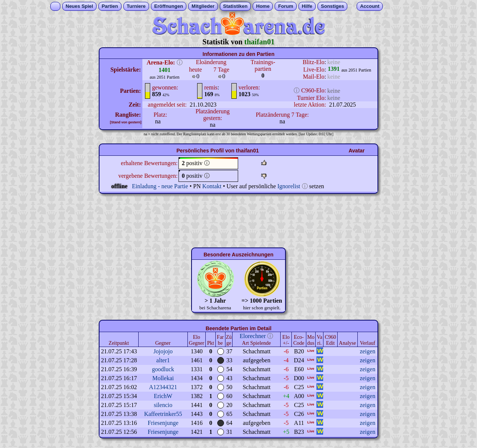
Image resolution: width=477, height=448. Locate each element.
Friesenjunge (163, 423)
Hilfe (307, 6)
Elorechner (253, 336)
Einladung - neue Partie (160, 186)
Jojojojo (163, 351)
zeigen (367, 351)
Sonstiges (332, 6)
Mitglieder (203, 6)
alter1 (163, 360)
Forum (285, 6)
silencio (163, 405)
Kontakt (212, 186)
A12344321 (163, 387)
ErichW (163, 396)
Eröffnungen (169, 6)
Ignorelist (289, 186)
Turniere (136, 6)
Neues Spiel (79, 6)
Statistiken (236, 6)
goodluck (163, 369)
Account (370, 6)
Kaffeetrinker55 (163, 414)
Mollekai (163, 378)
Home (263, 6)
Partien (110, 6)
